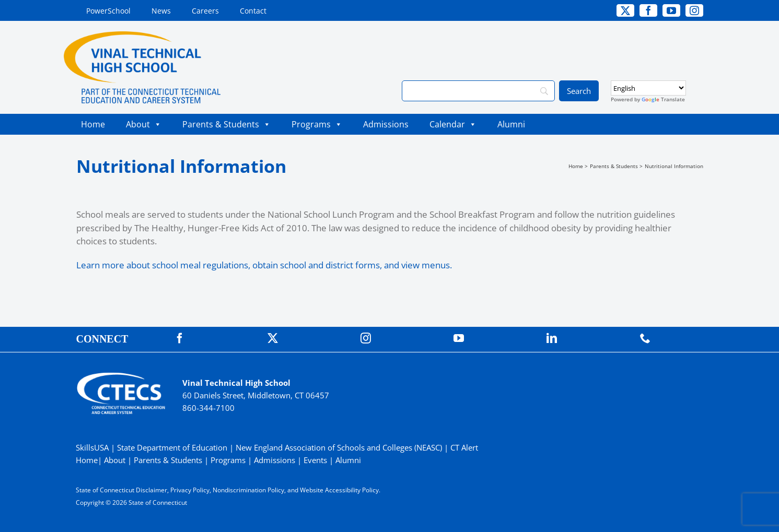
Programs (317, 124)
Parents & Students (226, 124)
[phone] (645, 338)
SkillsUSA (93, 447)
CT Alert (464, 447)
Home (93, 124)
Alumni (511, 124)
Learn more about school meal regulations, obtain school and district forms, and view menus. (264, 265)
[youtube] (671, 10)
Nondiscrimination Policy (248, 490)
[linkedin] (552, 338)
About (144, 124)
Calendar (453, 124)
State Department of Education (172, 447)
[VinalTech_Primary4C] (142, 36)
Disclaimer (152, 490)
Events (315, 460)
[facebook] (648, 10)
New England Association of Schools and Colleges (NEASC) (339, 447)
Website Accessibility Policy (339, 490)
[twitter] (625, 10)
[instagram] (694, 10)
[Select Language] (648, 88)
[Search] (478, 91)
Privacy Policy (190, 490)
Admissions (386, 124)
